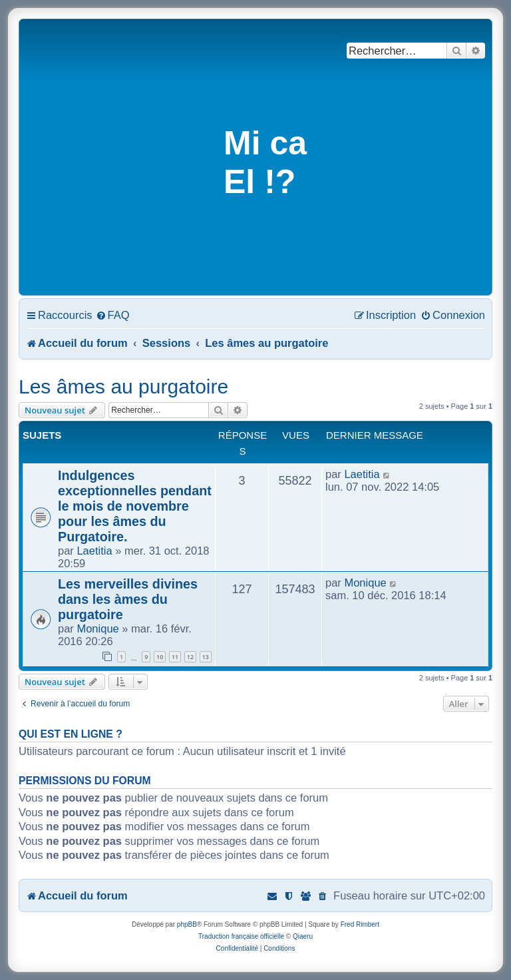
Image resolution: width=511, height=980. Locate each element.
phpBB (187, 924)
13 (206, 657)
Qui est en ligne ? (71, 734)
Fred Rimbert (360, 924)
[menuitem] (113, 315)
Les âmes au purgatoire (123, 386)
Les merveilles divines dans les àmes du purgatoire (128, 599)
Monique (97, 628)
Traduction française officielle (241, 936)
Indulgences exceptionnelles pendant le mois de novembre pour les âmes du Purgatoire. (135, 506)
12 (190, 657)
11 (175, 657)
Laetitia (94, 551)
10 (160, 657)
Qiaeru (303, 936)
